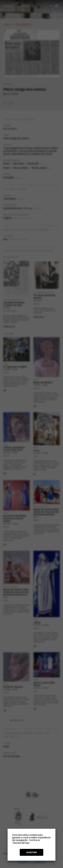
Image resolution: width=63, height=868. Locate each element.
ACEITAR (32, 852)
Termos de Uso (21, 843)
